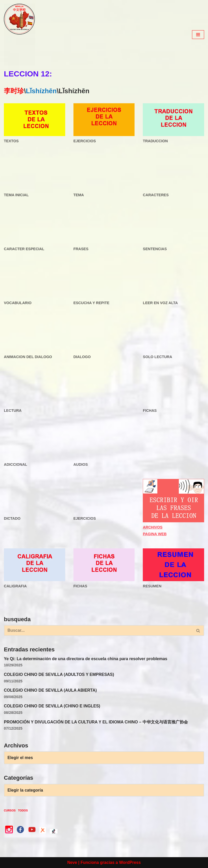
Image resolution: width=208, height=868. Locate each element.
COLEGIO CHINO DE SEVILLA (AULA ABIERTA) (50, 690)
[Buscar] (98, 630)
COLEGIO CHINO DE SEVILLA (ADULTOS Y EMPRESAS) (59, 674)
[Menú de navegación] (198, 35)
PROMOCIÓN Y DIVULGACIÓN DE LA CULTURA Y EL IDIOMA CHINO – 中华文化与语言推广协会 (96, 722)
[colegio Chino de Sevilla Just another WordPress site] (19, 35)
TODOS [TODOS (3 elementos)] (23, 810)
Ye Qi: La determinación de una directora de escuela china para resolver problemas (86, 659)
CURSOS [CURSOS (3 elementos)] (10, 810)
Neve (72, 862)
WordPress (130, 862)
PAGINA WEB (155, 534)
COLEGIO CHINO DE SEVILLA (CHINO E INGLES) (52, 706)
